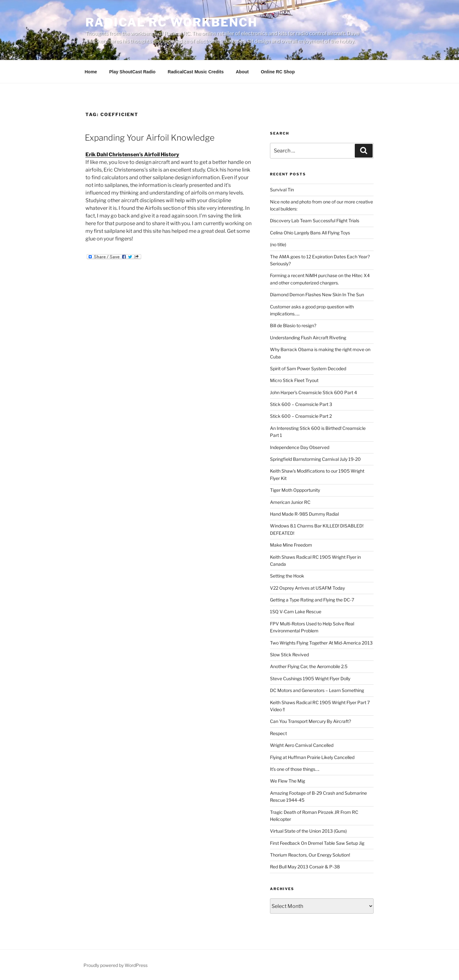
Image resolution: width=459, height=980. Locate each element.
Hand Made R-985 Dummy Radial (304, 514)
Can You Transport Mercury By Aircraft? (310, 721)
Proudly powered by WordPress (116, 965)
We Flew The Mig (288, 781)
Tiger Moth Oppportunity (295, 490)
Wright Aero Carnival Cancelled (302, 745)
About (242, 72)
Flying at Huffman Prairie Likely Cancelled (312, 757)
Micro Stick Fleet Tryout (294, 380)
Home (91, 72)
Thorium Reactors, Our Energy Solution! (310, 855)
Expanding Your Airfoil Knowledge (150, 138)
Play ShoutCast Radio (132, 72)
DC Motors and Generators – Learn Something (317, 690)
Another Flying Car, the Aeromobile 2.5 (309, 666)
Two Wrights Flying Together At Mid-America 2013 (321, 643)
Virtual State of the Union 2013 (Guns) (308, 831)
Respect (278, 733)
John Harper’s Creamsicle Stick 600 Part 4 (313, 392)
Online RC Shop (278, 72)
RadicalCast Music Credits (196, 72)
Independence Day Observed (300, 447)
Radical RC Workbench (171, 22)
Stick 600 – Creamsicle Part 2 (301, 416)
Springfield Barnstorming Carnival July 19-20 (315, 459)
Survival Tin (282, 190)
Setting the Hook (287, 576)
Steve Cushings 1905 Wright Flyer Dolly (310, 678)
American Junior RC (290, 502)
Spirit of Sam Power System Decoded (308, 368)
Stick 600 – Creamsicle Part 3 (301, 404)
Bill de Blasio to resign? (293, 325)
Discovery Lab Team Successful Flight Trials (315, 221)
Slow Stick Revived (289, 655)
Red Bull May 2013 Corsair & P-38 (305, 867)
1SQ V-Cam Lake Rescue (296, 612)
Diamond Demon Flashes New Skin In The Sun (317, 295)
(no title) (278, 244)
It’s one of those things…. (295, 769)
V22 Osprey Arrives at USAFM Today (307, 588)
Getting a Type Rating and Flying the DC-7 (312, 600)
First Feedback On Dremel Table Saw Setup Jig (317, 843)
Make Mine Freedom (291, 545)
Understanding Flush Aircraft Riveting (308, 338)
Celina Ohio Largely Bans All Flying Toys (310, 233)
